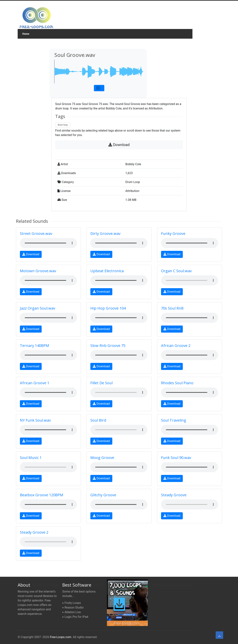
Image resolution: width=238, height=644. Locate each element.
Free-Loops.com (61, 637)
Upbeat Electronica (107, 271)
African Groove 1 (35, 383)
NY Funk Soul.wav (35, 420)
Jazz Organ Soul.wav (38, 308)
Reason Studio (74, 607)
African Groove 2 (176, 346)
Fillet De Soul (102, 383)
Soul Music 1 (31, 458)
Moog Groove (102, 458)
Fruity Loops (73, 603)
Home (26, 34)
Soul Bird (98, 420)
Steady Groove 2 (34, 532)
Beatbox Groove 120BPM (42, 495)
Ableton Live (73, 612)
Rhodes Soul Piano (177, 383)
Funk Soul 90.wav (176, 458)
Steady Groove (174, 495)
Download (119, 145)
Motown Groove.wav (38, 271)
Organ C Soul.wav (176, 271)
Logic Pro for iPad (76, 617)
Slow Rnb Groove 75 (108, 346)
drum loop (63, 125)
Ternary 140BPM (34, 346)
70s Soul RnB (172, 308)
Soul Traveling (174, 420)
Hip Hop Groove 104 (108, 308)
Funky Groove (173, 233)
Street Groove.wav (36, 233)
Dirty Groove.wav (105, 233)
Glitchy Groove (103, 495)
